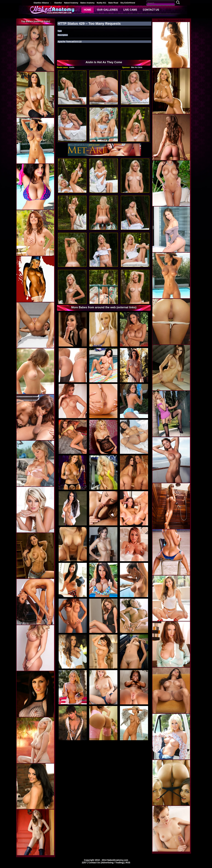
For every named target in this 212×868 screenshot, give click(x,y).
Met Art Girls (137, 67)
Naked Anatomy (71, 3)
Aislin (72, 67)
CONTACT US (151, 10)
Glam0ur (58, 3)
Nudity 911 (101, 3)
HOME (88, 10)
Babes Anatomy (87, 3)
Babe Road (113, 3)
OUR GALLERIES (107, 10)
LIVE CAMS (130, 10)
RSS (128, 863)
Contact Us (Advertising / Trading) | (107, 863)
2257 (85, 863)
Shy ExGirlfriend (128, 3)
